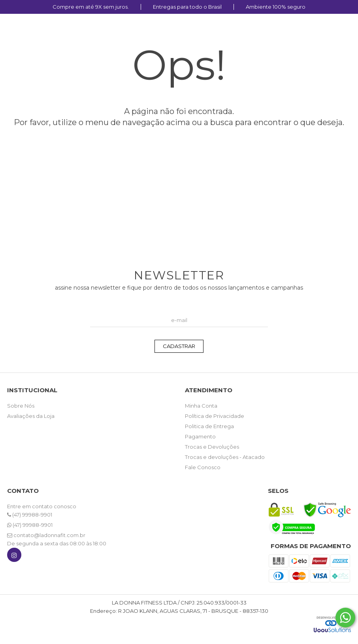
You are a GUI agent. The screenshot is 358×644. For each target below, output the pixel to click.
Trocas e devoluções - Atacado (225, 457)
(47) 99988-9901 (30, 515)
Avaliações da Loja (31, 416)
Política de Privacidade (215, 416)
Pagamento (200, 436)
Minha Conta (201, 406)
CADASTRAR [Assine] (179, 346)
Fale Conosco (203, 467)
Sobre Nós (21, 406)
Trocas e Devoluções (212, 447)
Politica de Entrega (209, 426)
